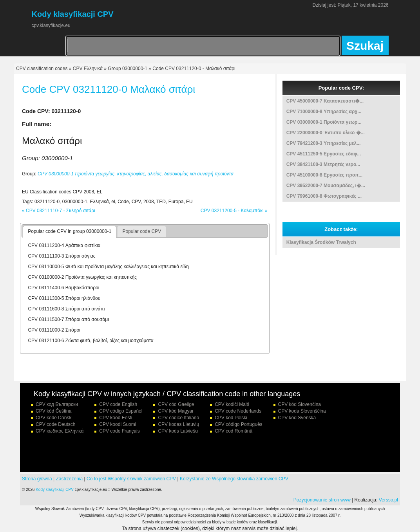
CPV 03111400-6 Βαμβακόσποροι (63, 288)
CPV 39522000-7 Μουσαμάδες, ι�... (326, 186)
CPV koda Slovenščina (302, 411)
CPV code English (118, 404)
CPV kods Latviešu (178, 431)
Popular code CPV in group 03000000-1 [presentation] (70, 231)
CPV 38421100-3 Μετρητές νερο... (323, 164)
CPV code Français (119, 431)
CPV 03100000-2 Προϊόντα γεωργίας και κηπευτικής (82, 277)
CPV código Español (121, 411)
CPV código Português (238, 424)
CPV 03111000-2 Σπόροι (54, 330)
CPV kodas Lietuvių (178, 424)
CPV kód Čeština (53, 411)
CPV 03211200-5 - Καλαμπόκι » (234, 211)
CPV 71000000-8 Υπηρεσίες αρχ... (324, 112)
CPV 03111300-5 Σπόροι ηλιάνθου (64, 298)
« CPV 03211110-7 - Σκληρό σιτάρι (59, 211)
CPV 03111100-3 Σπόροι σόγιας (62, 256)
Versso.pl (388, 500)
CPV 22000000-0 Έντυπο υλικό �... (326, 133)
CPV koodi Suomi (118, 424)
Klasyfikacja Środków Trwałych (321, 242)
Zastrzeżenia (70, 479)
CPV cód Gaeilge (176, 404)
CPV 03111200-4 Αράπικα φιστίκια (64, 245)
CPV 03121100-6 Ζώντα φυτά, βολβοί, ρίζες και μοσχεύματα (91, 341)
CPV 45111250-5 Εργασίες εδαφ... (324, 154)
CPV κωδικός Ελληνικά (60, 431)
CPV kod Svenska (297, 418)
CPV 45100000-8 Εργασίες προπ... (325, 175)
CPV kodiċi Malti (232, 404)
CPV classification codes (42, 69)
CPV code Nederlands (238, 411)
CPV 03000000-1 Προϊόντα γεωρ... (324, 122)
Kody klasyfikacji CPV (55, 490)
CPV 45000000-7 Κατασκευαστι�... (325, 101)
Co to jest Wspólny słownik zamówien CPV (131, 479)
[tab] (70, 232)
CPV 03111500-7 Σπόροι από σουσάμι (68, 319)
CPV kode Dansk (53, 418)
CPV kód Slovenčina (300, 404)
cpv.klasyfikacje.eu (51, 25)
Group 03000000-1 (128, 69)
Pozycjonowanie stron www (322, 500)
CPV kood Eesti (116, 418)
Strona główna (37, 479)
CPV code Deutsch (55, 424)
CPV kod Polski (231, 418)
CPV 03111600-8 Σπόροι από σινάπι (66, 309)
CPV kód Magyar (176, 411)
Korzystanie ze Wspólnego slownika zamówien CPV (234, 479)
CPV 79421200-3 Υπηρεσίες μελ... (324, 143)
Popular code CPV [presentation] (142, 231)
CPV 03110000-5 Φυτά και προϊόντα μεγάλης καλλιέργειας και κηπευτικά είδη (108, 267)
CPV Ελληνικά (88, 69)
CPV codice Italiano (178, 418)
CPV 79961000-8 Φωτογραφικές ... (324, 196)
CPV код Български (57, 404)
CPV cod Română (234, 431)
